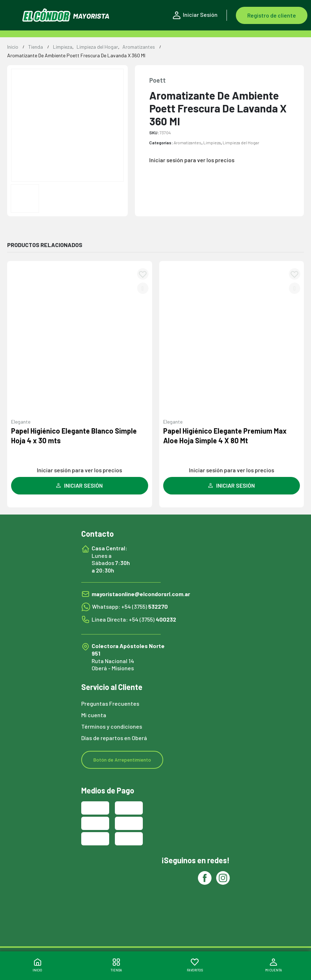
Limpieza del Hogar (241, 143)
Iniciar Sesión (195, 15)
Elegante (21, 422)
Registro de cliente (272, 15)
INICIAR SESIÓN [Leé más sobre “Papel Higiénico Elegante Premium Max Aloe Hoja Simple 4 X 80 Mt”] (232, 486)
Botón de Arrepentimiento (122, 760)
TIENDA (116, 965)
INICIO (37, 965)
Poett (157, 80)
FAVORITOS (195, 965)
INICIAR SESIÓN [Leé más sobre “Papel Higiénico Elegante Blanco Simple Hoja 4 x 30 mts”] (79, 486)
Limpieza (212, 143)
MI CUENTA (274, 965)
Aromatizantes (188, 143)
